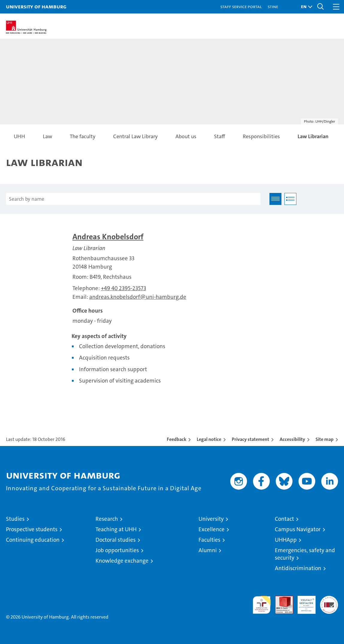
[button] (305, 7)
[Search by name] (133, 199)
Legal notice (209, 439)
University (211, 519)
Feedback (176, 439)
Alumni (208, 550)
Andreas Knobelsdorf (108, 237)
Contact (284, 519)
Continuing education (33, 540)
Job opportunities (117, 550)
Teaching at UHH (116, 529)
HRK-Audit (303, 602)
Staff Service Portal (241, 6)
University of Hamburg (36, 6)
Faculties (209, 540)
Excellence (212, 529)
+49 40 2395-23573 (123, 288)
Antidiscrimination (298, 568)
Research (107, 519)
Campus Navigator (298, 529)
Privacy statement (250, 439)
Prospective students (32, 529)
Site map (325, 439)
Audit (281, 599)
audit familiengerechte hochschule (262, 605)
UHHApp (286, 540)
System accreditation (329, 602)
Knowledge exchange (122, 561)
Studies (15, 519)
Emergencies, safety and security (305, 554)
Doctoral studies (116, 540)
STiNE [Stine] (273, 6)
